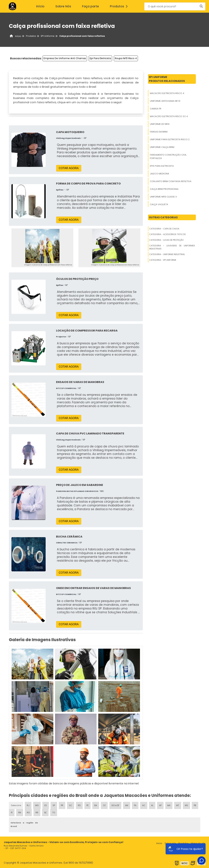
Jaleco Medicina (160, 174)
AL (152, 805)
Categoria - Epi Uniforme (163, 260)
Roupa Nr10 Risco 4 (126, 58)
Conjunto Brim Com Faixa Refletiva (171, 181)
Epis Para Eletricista (162, 166)
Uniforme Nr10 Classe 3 (163, 197)
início (40, 6)
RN (20, 813)
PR (62, 805)
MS (186, 805)
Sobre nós (170, 843)
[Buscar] (201, 6)
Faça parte (90, 6)
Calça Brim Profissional (164, 189)
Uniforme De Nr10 (160, 124)
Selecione (16, 805)
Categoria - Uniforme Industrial (167, 254)
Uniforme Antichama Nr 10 (165, 101)
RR (37, 813)
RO (28, 813)
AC (144, 805)
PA (135, 805)
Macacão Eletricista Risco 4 (167, 93)
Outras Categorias (163, 217)
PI (12, 813)
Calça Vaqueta (159, 204)
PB (195, 805)
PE (87, 805)
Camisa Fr (156, 109)
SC (71, 805)
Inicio (159, 843)
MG (37, 805)
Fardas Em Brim (159, 132)
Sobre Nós (63, 6)
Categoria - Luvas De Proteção (166, 240)
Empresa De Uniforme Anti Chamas (65, 58)
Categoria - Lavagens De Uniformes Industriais (172, 247)
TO (54, 813)
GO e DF (115, 805)
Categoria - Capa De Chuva (164, 229)
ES (46, 805)
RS (79, 805)
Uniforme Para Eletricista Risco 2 (170, 139)
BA (96, 805)
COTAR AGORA (69, 168)
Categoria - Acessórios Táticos (167, 234)
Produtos (120, 6)
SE (45, 813)
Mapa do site (198, 843)
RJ (28, 805)
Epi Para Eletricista (100, 58)
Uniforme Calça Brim (162, 147)
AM (127, 805)
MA (169, 805)
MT (178, 805)
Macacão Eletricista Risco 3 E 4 (169, 116)
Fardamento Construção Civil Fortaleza (168, 157)
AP (160, 805)
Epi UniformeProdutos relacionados (167, 79)
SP (54, 805)
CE (104, 805)
